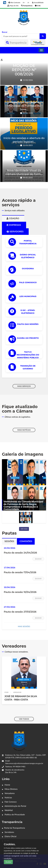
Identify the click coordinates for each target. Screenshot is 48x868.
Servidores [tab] (15, 232)
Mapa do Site (13, 6)
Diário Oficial (9, 836)
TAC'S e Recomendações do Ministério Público (28, 355)
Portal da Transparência (13, 828)
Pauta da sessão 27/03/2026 (20, 612)
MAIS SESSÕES (24, 626)
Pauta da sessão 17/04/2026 (20, 572)
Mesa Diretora (10, 789)
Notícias (7, 797)
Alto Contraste (14, 3)
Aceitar (8, 862)
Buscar (24, 35)
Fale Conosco (9, 802)
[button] (5, 2)
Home (6, 785)
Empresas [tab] (14, 225)
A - (29, 3)
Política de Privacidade (13, 814)
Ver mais (24, 529)
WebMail (7, 810)
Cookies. (10, 844)
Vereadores (8, 793)
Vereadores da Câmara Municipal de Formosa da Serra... (24, 106)
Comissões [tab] (26, 541)
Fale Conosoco (28, 282)
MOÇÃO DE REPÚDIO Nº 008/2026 (24, 70)
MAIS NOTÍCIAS (24, 430)
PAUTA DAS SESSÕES (28, 324)
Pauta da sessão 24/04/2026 (20, 553)
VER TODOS (24, 719)
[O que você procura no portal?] (43, 36)
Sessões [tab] (9, 541)
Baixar (38, 559)
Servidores (8, 832)
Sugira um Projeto (28, 338)
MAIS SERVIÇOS (24, 386)
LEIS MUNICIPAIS (28, 296)
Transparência (17, 43)
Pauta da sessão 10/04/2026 (20, 592)
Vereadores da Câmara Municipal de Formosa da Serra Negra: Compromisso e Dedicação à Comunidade (23, 505)
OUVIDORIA (28, 269)
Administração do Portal (14, 806)
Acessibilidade (38, 3)
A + (24, 3)
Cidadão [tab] (13, 218)
